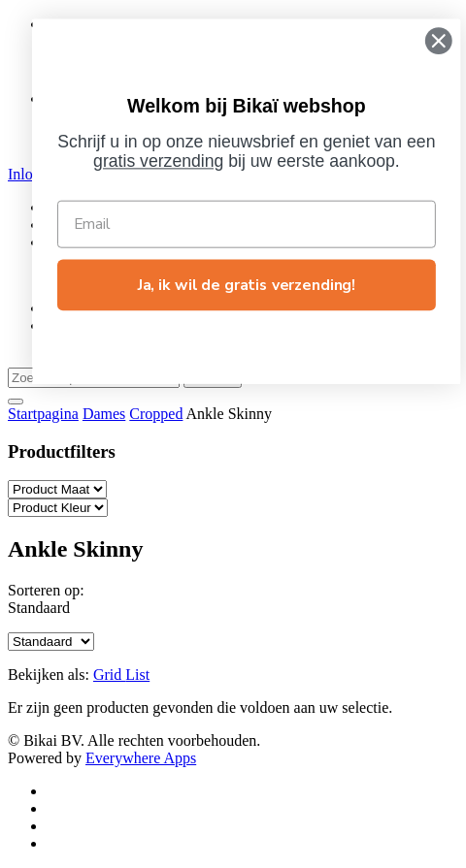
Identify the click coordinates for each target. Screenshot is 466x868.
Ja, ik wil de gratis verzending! (264, 285)
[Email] (264, 224)
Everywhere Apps (141, 758)
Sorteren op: (46, 590)
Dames (104, 414)
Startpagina (43, 414)
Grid (109, 675)
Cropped (156, 414)
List (137, 675)
